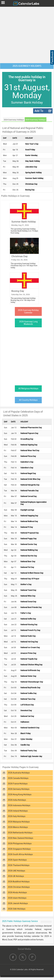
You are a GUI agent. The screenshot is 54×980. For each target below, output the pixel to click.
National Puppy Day (29, 539)
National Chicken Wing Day (31, 665)
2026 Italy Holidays (17, 816)
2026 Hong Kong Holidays (20, 794)
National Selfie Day (28, 619)
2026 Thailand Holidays (19, 865)
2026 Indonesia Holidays (19, 805)
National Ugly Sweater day (31, 756)
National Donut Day (28, 602)
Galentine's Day (27, 462)
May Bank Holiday (33, 161)
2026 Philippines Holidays (20, 843)
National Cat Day (27, 716)
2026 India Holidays (17, 800)
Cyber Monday (26, 739)
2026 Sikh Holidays (17, 909)
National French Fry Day (30, 630)
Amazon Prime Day (28, 653)
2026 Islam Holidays (17, 898)
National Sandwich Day (30, 728)
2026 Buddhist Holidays (19, 882)
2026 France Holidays (18, 784)
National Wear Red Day (30, 450)
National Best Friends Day (31, 607)
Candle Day (25, 745)
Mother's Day (26, 584)
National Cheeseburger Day (32, 682)
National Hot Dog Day (29, 642)
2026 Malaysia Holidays (19, 822)
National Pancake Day (30, 491)
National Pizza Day (28, 456)
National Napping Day (29, 516)
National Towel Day (28, 590)
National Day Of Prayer (30, 579)
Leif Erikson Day (27, 705)
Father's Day (26, 613)
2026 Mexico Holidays (18, 827)
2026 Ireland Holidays (18, 811)
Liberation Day (31, 167)
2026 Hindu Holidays (17, 892)
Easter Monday (31, 155)
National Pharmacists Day (31, 428)
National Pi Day (27, 527)
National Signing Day (29, 445)
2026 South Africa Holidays (20, 854)
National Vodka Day (29, 693)
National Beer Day (28, 561)
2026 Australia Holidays (19, 773)
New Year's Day (32, 144)
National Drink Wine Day (30, 479)
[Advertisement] (27, 34)
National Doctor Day (29, 544)
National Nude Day (28, 636)
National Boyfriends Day (30, 688)
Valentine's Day (27, 468)
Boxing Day (30, 190)
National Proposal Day (30, 533)
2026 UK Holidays (16, 876)
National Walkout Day (29, 521)
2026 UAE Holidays (16, 871)
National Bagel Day (28, 473)
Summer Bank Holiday (34, 178)
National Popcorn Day (29, 433)
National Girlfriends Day (30, 670)
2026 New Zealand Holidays (20, 838)
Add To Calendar (40, 111)
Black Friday (26, 733)
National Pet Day (27, 567)
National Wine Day (28, 596)
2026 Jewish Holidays (18, 903)
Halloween (25, 722)
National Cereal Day (29, 496)
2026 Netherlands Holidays (20, 833)
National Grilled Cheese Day (32, 573)
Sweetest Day (26, 710)
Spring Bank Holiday (33, 173)
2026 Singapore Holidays (19, 849)
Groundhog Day (27, 439)
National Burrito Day (29, 556)
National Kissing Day (29, 625)
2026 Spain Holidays (17, 860)
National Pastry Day (29, 751)
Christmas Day (31, 184)
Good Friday (30, 150)
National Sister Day (28, 676)
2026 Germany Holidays (19, 789)
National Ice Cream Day (30, 647)
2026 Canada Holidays (18, 778)
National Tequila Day (29, 659)
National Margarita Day (30, 485)
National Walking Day (29, 550)
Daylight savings (27, 510)
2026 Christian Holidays (19, 887)
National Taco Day (28, 699)
